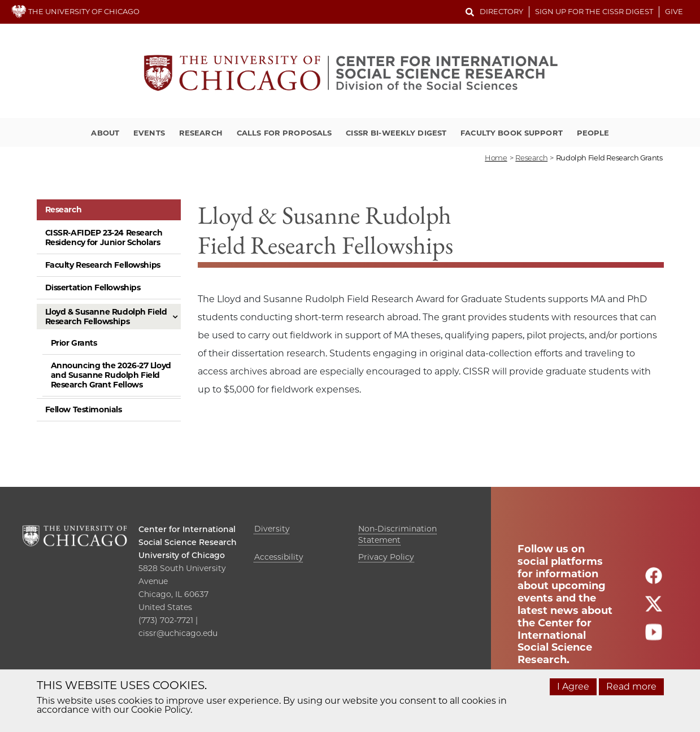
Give (674, 11)
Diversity (272, 529)
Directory (501, 11)
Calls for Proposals (284, 133)
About (105, 133)
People (593, 133)
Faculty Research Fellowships (103, 265)
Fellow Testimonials (84, 409)
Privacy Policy (386, 557)
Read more (631, 687)
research (531, 158)
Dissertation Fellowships (93, 287)
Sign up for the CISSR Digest (594, 11)
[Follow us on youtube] (654, 637)
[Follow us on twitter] (654, 609)
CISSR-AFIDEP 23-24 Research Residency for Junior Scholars (104, 238)
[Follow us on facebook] (654, 580)
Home (496, 158)
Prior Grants (74, 343)
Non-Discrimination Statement (397, 534)
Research (201, 133)
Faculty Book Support (512, 133)
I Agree (573, 687)
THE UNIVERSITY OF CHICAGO (75, 11)
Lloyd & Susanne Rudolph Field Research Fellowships (106, 317)
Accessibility (279, 557)
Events (149, 133)
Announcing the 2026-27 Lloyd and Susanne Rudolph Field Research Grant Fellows (111, 375)
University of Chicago (182, 555)
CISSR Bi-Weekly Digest (396, 133)
